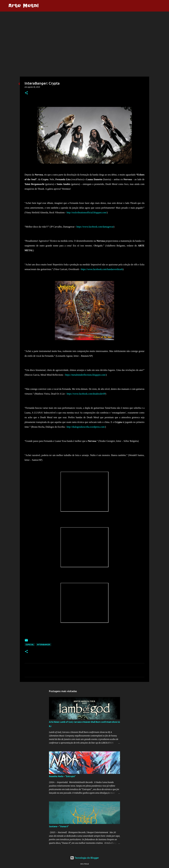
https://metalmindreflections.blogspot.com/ (86, 375)
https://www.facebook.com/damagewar (95, 227)
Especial (30, 645)
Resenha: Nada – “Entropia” (62, 776)
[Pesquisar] (43, 6)
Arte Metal (23, 6)
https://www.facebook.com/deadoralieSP (86, 394)
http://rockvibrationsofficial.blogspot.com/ (87, 212)
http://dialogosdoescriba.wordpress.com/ (86, 427)
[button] (26, 93)
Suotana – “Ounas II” (59, 826)
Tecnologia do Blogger (85, 858)
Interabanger (44, 645)
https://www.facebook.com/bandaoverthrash (102, 269)
